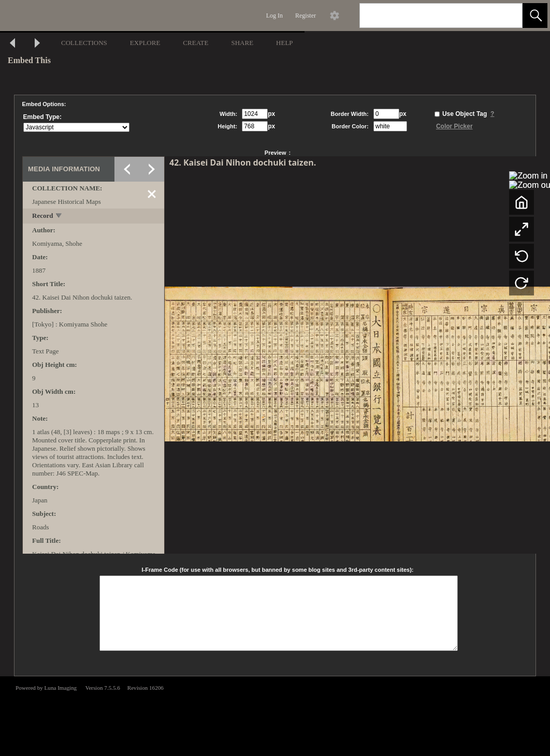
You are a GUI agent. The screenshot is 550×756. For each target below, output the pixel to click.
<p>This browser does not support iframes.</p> (275, 715)
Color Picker (454, 126)
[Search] (429, 16)
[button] (535, 16)
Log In (274, 16)
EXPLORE (145, 43)
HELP (285, 43)
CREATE (196, 43)
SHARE (242, 43)
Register (306, 16)
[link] (506, 15)
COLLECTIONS (84, 43)
